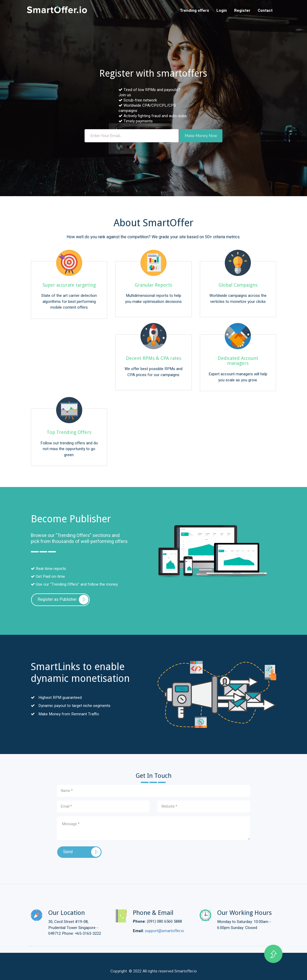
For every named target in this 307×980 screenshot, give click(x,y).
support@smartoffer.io (164, 931)
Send (68, 852)
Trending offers (194, 10)
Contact (265, 10)
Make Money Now (201, 136)
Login (222, 10)
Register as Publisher (57, 599)
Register (242, 10)
